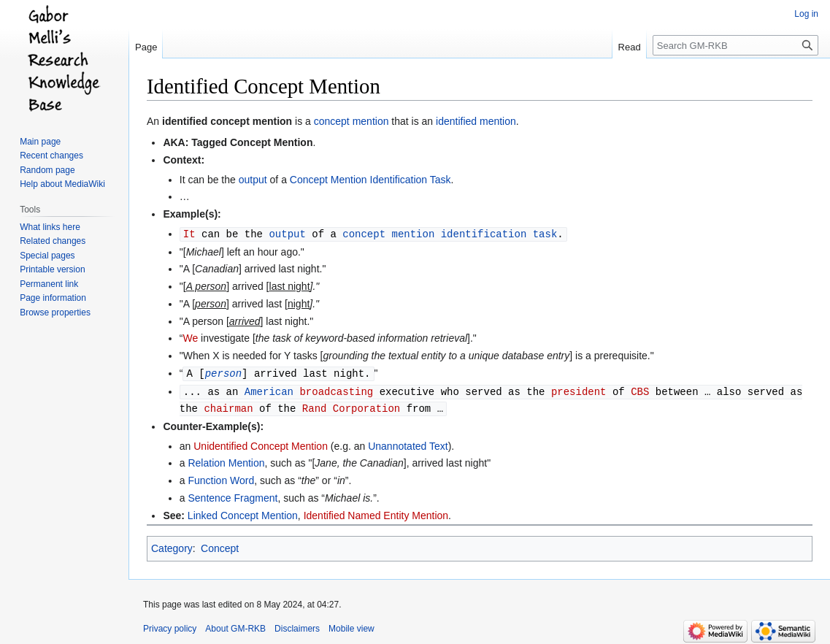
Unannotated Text (408, 443)
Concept (220, 545)
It (189, 233)
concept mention (351, 121)
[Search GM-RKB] (735, 45)
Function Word (221, 478)
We (190, 337)
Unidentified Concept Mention (261, 443)
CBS (640, 390)
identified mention (476, 121)
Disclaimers (297, 626)
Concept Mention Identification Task (370, 180)
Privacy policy (170, 626)
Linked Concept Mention (243, 513)
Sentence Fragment (233, 495)
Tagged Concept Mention (252, 142)
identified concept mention (227, 121)
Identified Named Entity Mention (376, 513)
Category (172, 545)
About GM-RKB (235, 626)
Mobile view (351, 626)
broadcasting (336, 390)
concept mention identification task (450, 233)
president (579, 390)
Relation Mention (226, 460)
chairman (228, 406)
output (253, 180)
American (269, 390)
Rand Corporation (351, 406)
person (223, 372)
